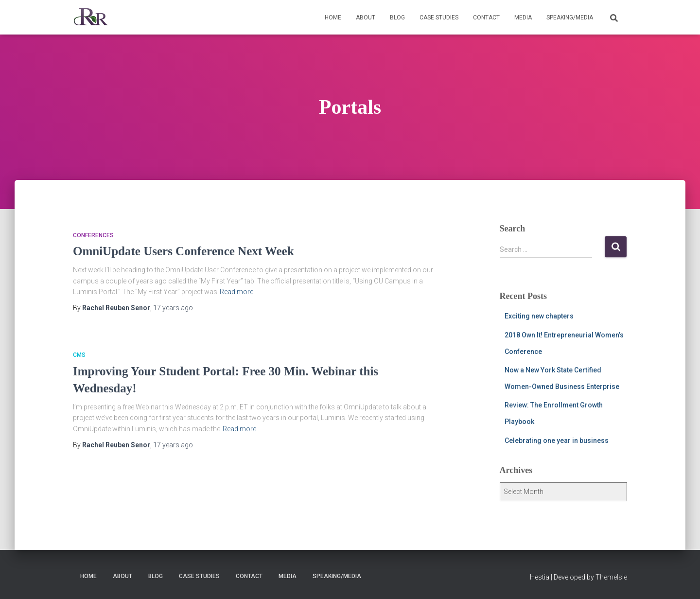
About (366, 18)
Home (333, 18)
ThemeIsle (611, 577)
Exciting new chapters (539, 316)
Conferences (93, 235)
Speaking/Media (570, 18)
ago (173, 308)
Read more (236, 292)
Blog (397, 18)
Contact (486, 18)
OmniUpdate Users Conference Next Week (184, 251)
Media (523, 18)
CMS (79, 355)
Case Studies (439, 18)
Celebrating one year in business (557, 440)
